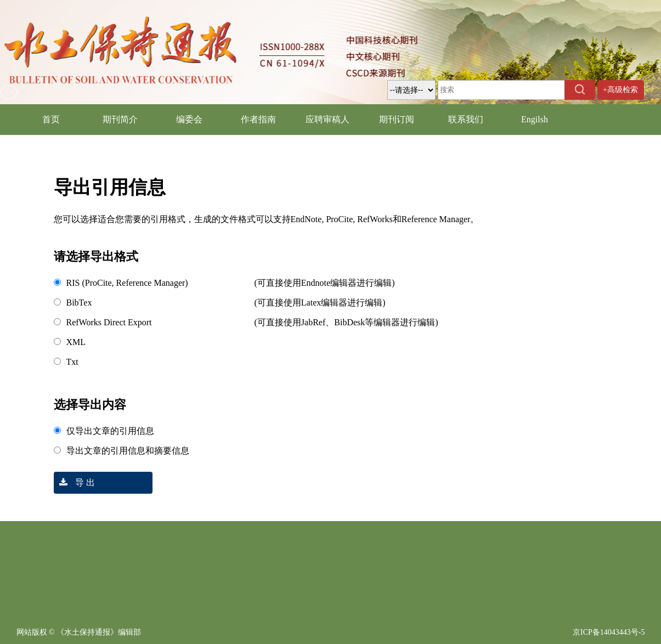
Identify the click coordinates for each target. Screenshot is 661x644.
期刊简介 (120, 119)
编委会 (189, 119)
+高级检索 (620, 90)
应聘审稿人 (327, 119)
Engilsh (535, 119)
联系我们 (466, 119)
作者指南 (258, 119)
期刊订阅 (397, 119)
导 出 (74, 482)
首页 (51, 119)
